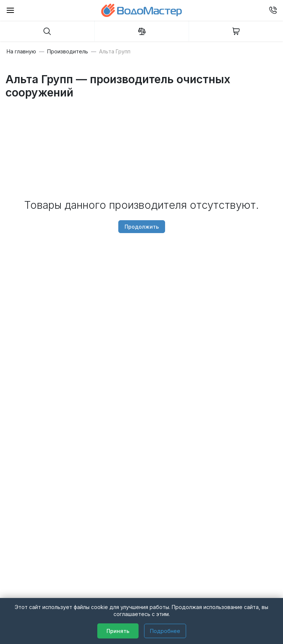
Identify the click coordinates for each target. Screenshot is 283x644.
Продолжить (142, 227)
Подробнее (165, 631)
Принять (118, 631)
